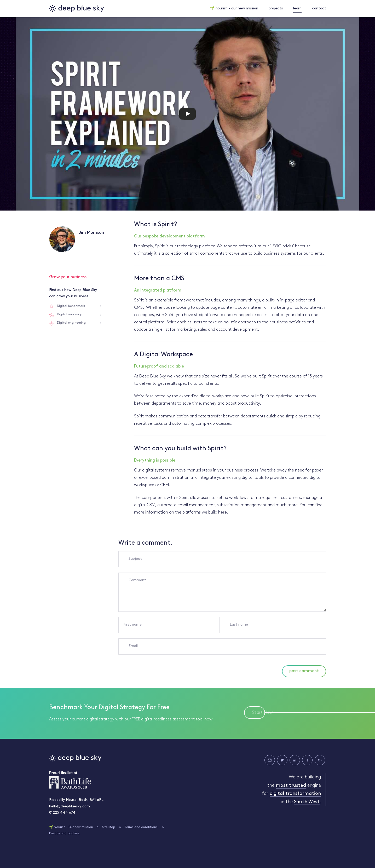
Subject (135, 559)
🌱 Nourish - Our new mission (71, 827)
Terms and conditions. (141, 827)
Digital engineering (71, 323)
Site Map (109, 827)
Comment (137, 580)
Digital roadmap (70, 314)
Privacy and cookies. (65, 834)
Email (133, 646)
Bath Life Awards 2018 (70, 780)
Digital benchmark (71, 306)
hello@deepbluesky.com (70, 806)
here (223, 512)
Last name (239, 625)
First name (132, 625)
